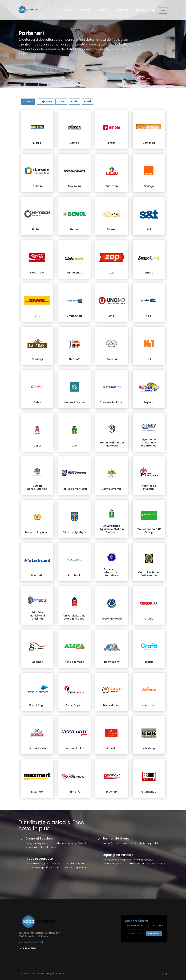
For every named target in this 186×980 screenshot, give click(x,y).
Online (61, 101)
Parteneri (108, 9)
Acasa (77, 5)
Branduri (92, 9)
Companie (125, 9)
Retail (87, 101)
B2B (163, 10)
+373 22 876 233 (28, 948)
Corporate (45, 101)
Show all (28, 101)
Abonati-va (154, 934)
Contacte (143, 9)
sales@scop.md (33, 942)
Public (75, 101)
